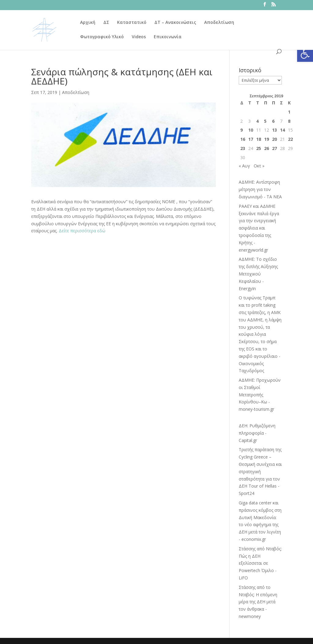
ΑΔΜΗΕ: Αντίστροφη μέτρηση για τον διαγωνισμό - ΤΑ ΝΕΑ (260, 189)
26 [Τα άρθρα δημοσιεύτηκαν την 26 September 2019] (267, 148)
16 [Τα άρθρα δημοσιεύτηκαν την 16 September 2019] (243, 139)
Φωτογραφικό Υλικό (102, 37)
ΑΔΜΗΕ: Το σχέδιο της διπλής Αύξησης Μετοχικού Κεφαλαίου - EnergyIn (258, 274)
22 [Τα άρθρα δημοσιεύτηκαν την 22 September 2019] (290, 139)
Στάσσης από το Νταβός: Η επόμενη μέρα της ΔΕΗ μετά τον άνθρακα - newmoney (258, 602)
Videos (139, 37)
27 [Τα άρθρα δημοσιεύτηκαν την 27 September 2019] (274, 148)
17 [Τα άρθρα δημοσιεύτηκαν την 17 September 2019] (251, 139)
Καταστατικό (132, 23)
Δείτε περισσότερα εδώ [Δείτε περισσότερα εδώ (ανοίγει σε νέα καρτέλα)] (82, 231)
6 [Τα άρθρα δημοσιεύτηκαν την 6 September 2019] (273, 121)
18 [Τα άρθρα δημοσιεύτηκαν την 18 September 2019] (259, 139)
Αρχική (88, 23)
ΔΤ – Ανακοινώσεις (175, 23)
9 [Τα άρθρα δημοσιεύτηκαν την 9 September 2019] (241, 130)
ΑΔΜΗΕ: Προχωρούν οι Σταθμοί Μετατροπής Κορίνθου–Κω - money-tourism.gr (260, 395)
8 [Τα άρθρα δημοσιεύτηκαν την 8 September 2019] (289, 121)
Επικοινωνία (168, 37)
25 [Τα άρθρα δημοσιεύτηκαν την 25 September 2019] (259, 148)
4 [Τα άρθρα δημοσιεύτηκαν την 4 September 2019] (257, 121)
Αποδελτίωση (219, 23)
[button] (305, 54)
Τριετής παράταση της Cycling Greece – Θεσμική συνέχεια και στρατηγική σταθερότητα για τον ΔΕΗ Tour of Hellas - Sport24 (260, 471)
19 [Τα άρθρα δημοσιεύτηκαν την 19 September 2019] (267, 139)
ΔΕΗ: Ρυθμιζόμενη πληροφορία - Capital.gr (257, 433)
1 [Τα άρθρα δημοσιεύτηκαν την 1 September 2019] (289, 112)
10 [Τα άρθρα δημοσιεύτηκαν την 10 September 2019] (251, 130)
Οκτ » (259, 166)
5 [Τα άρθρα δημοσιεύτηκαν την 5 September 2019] (265, 121)
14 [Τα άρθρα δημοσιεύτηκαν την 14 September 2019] (282, 130)
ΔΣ (106, 23)
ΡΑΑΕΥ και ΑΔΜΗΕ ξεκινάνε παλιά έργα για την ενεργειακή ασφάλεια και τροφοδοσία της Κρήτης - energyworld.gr (259, 228)
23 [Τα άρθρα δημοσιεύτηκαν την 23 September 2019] (243, 148)
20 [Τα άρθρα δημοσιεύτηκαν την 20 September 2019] (274, 139)
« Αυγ (244, 166)
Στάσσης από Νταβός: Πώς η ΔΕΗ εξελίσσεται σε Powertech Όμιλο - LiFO (260, 563)
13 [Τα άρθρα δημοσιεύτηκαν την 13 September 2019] (274, 130)
